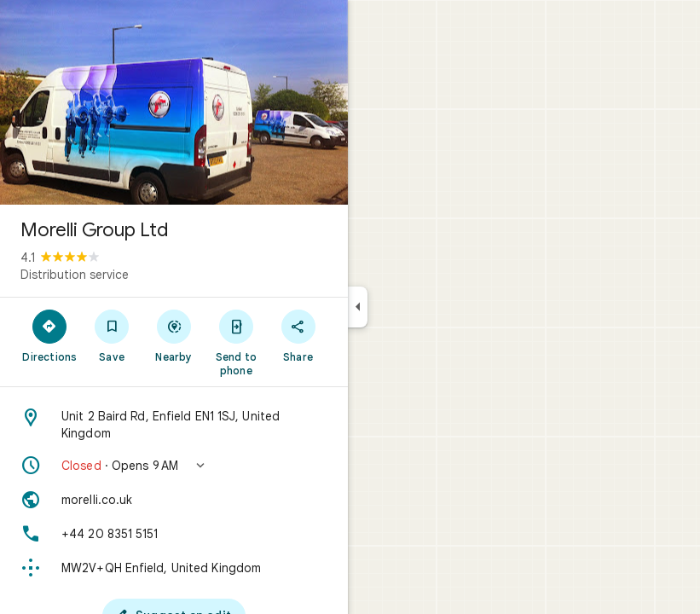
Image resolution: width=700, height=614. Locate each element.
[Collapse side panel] (358, 307)
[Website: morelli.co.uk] (174, 500)
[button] (174, 466)
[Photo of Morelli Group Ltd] (174, 102)
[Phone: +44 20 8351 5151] (174, 534)
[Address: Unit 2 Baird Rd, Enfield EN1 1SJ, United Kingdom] (174, 425)
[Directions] (50, 335)
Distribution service (75, 275)
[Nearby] (174, 335)
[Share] (298, 335)
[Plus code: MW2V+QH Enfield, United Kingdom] (174, 568)
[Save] (112, 335)
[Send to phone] (236, 342)
